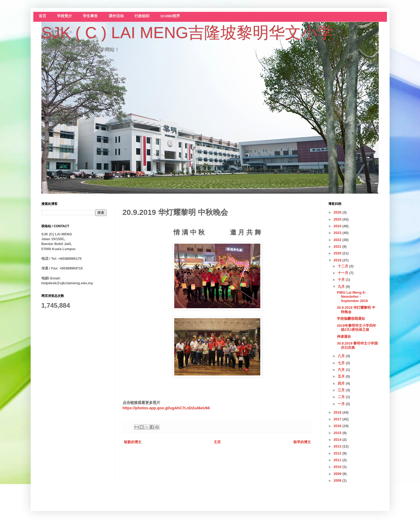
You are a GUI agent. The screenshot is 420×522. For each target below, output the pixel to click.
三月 (342, 390)
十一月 (344, 273)
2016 (338, 426)
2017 (338, 419)
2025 (338, 219)
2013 (338, 446)
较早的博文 (302, 442)
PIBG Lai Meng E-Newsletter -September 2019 (352, 297)
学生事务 (90, 16)
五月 (342, 376)
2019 (338, 260)
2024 (338, 226)
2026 (338, 212)
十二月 (344, 266)
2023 (338, 233)
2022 (338, 240)
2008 (338, 480)
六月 (342, 370)
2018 (338, 412)
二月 (342, 397)
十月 (342, 280)
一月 (342, 404)
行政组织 (142, 16)
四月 (342, 383)
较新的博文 (133, 442)
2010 (338, 467)
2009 (338, 474)
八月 (342, 356)
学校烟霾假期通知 (351, 319)
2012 (338, 453)
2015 (338, 433)
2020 (338, 253)
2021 (338, 246)
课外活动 (116, 16)
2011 (338, 460)
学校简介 (65, 16)
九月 (342, 287)
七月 (342, 363)
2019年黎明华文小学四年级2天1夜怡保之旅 (357, 328)
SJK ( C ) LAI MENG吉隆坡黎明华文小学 (188, 33)
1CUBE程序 (170, 16)
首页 (42, 16)
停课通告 (344, 337)
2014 (338, 440)
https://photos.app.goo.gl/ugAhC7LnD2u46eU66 (166, 408)
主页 (217, 442)
